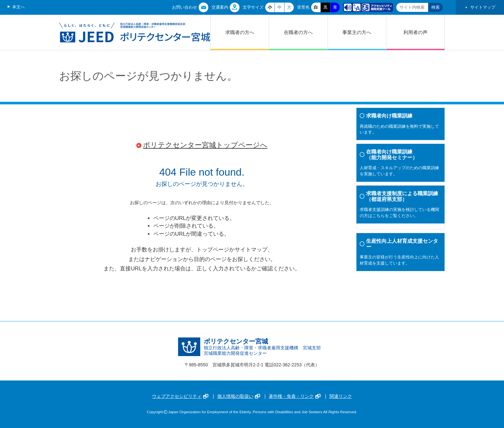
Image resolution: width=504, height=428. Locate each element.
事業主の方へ (357, 32)
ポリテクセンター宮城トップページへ (205, 145)
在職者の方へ (298, 32)
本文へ (18, 7)
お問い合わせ (184, 7)
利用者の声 (415, 32)
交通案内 (220, 7)
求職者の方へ (240, 32)
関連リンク (341, 396)
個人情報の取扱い (239, 396)
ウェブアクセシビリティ (180, 396)
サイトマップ (483, 7)
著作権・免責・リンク (295, 396)
